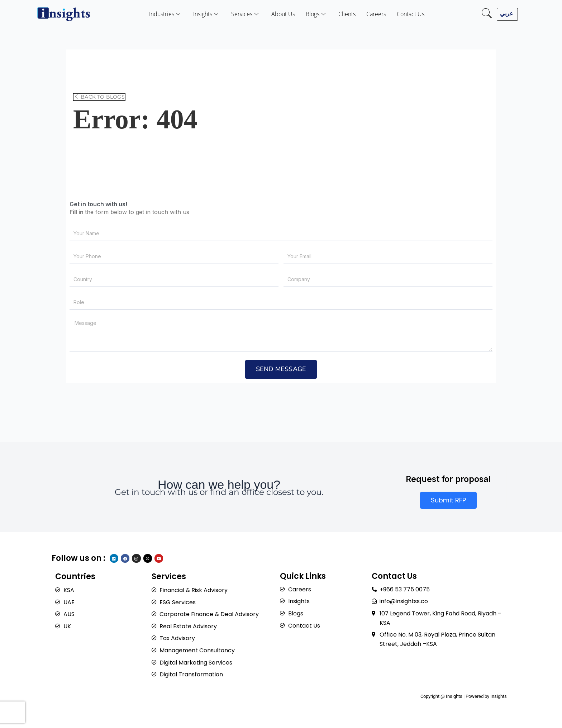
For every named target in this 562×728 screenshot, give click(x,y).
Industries (165, 14)
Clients (347, 14)
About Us (283, 14)
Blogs (316, 14)
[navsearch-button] (487, 14)
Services (245, 14)
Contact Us (411, 14)
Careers (376, 14)
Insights (206, 14)
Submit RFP (448, 500)
